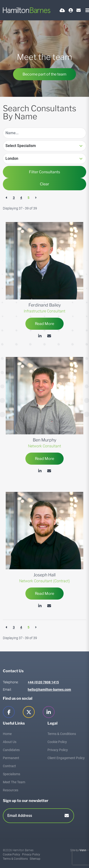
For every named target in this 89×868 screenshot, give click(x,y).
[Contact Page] (79, 10)
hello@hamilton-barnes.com (49, 690)
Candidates (11, 750)
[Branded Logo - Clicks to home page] (27, 10)
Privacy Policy (58, 750)
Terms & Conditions (62, 734)
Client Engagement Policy (66, 758)
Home (7, 734)
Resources (11, 790)
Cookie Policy (57, 742)
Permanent (11, 758)
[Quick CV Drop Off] (62, 10)
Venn (83, 850)
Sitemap (35, 859)
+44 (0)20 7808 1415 (43, 682)
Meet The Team (14, 782)
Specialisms (12, 774)
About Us (10, 742)
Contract (9, 766)
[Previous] (7, 198)
